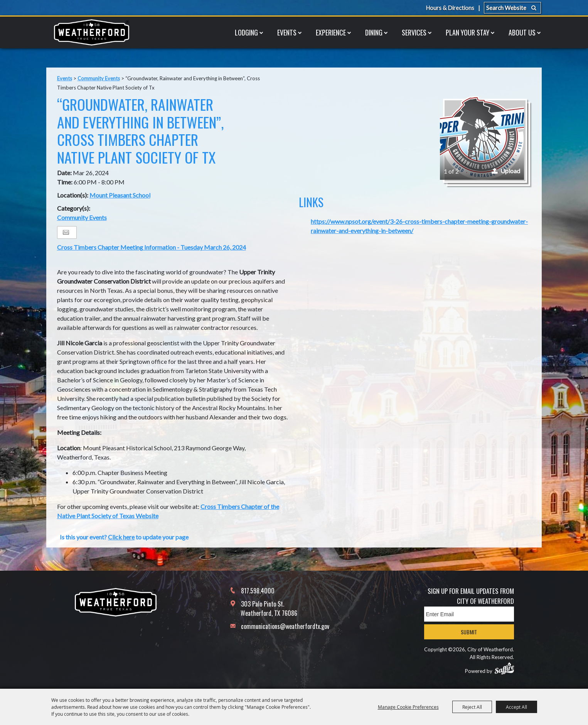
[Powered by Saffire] (504, 668)
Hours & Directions (450, 8)
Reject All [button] (472, 707)
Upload (510, 171)
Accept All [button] (516, 707)
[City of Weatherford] (92, 32)
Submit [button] (469, 632)
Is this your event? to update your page (124, 537)
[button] (482, 138)
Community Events (99, 78)
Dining (374, 32)
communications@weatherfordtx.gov (285, 626)
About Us (522, 32)
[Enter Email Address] (469, 614)
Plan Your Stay (468, 32)
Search (534, 8)
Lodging (246, 32)
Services (414, 32)
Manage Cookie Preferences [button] (408, 707)
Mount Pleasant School (120, 195)
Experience (331, 32)
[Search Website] (512, 8)
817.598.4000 (258, 591)
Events (287, 32)
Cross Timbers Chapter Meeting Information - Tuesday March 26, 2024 (152, 247)
